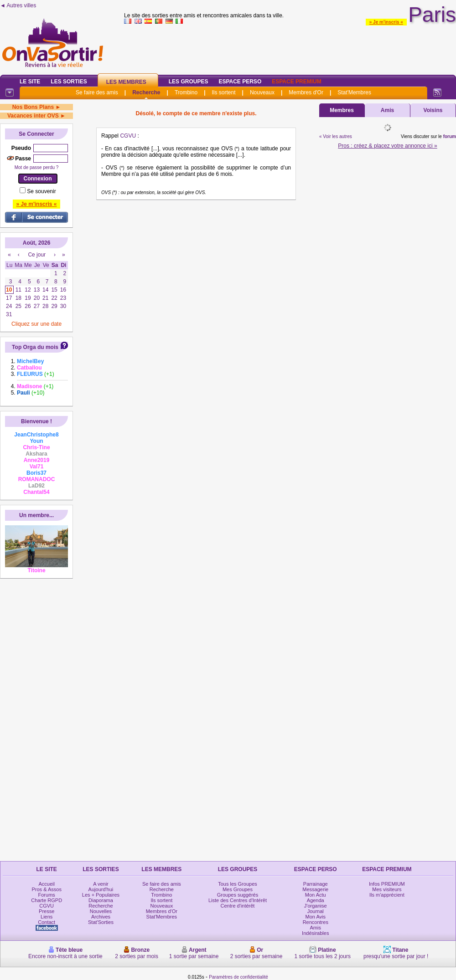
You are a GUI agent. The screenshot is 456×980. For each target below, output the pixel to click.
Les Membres (126, 82)
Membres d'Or (306, 92)
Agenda (316, 900)
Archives (101, 917)
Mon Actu (316, 895)
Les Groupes (189, 82)
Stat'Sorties (101, 922)
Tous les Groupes (238, 884)
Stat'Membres (354, 92)
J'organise (316, 906)
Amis (387, 110)
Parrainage (316, 884)
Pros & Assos (46, 889)
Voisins (433, 110)
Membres (342, 110)
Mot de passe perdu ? (37, 167)
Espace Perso (240, 82)
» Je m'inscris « (386, 22)
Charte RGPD (47, 900)
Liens (47, 917)
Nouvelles (101, 911)
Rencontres (316, 922)
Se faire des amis (97, 92)
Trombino (186, 92)
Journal (316, 911)
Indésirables (315, 933)
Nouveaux (262, 92)
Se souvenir (41, 191)
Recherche (146, 92)
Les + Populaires (101, 895)
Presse (47, 911)
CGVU (128, 136)
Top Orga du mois (35, 347)
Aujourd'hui (101, 889)
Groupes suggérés (238, 895)
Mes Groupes (238, 889)
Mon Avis (316, 917)
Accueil (46, 884)
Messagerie (315, 889)
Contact (47, 922)
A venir (101, 884)
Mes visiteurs (387, 889)
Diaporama (101, 900)
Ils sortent (223, 92)
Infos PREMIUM (387, 884)
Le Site (30, 82)
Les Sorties (69, 82)
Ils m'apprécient (387, 895)
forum (450, 136)
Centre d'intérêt (238, 906)
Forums (47, 895)
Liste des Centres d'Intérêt (238, 900)
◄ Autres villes (18, 5)
